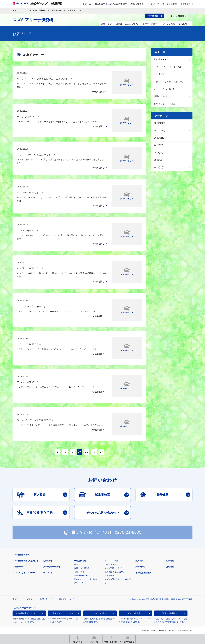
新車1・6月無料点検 (82, 568)
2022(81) (159, 167)
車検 (76, 564)
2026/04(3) (160, 123)
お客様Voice (18, 567)
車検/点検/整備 (137, 4)
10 (79, 452)
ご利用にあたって (46, 599)
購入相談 (139, 561)
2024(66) (159, 153)
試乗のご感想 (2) (162, 96)
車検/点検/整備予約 (143, 573)
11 (86, 452)
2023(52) (159, 160)
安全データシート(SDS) (22, 599)
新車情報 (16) (161, 59)
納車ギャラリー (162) (165, 104)
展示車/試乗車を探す (118, 4)
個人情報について (66, 599)
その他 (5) (159, 74)
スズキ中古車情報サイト (169, 613)
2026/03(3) (160, 130)
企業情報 (170, 561)
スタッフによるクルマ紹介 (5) (169, 82)
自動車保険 (109, 576)
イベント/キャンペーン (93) (167, 67)
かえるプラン (110, 564)
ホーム (88, 4)
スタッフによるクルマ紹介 (24, 573)
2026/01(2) (160, 138)
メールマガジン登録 (98, 613)
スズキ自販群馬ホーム (22, 555)
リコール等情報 (134, 613)
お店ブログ (56, 10)
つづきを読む (98, 92)
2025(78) (159, 145)
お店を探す (100, 4)
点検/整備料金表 (81, 576)
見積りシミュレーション (63, 613)
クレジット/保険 (170, 4)
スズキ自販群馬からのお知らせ (25, 561)
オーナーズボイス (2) (164, 89)
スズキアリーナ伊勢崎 (35, 10)
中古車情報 (186, 4)
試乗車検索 (140, 567)
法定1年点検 (79, 572)
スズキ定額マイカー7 (114, 568)
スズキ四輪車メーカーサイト (27, 613)
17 (102, 452)
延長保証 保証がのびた (114, 572)
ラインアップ (153, 4)
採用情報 (170, 567)
